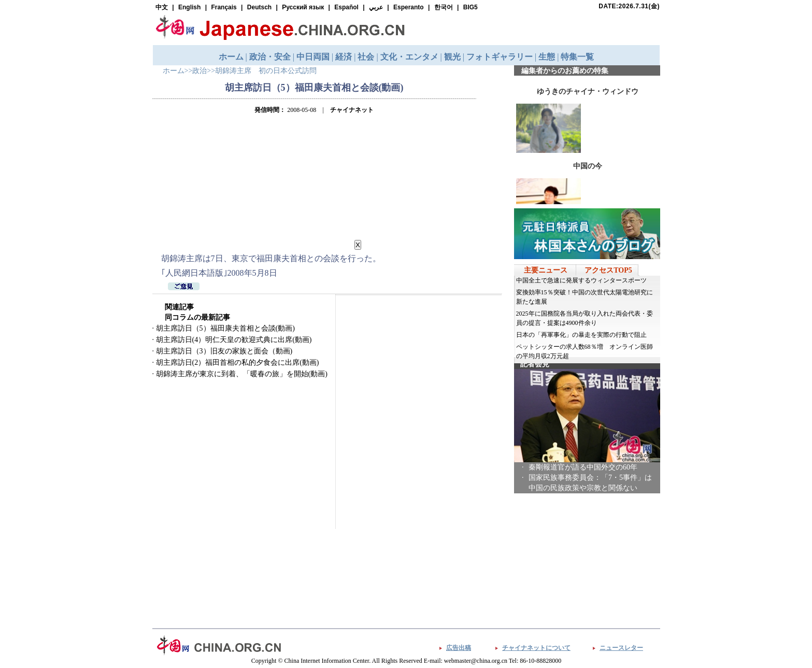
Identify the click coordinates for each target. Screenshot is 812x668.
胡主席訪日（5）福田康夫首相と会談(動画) (225, 328)
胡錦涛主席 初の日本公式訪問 (266, 71)
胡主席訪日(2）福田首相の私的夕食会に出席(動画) (238, 363)
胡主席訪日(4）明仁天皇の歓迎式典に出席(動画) (234, 340)
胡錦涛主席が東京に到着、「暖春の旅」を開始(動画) (242, 374)
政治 (200, 71)
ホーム (174, 71)
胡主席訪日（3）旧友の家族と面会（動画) (224, 351)
